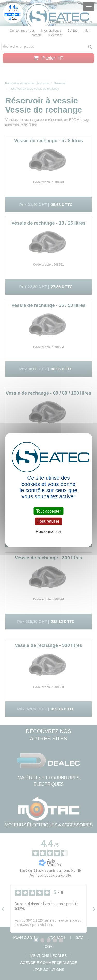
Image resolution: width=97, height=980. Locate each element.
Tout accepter (48, 511)
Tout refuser (48, 521)
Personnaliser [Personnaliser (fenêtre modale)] (49, 531)
